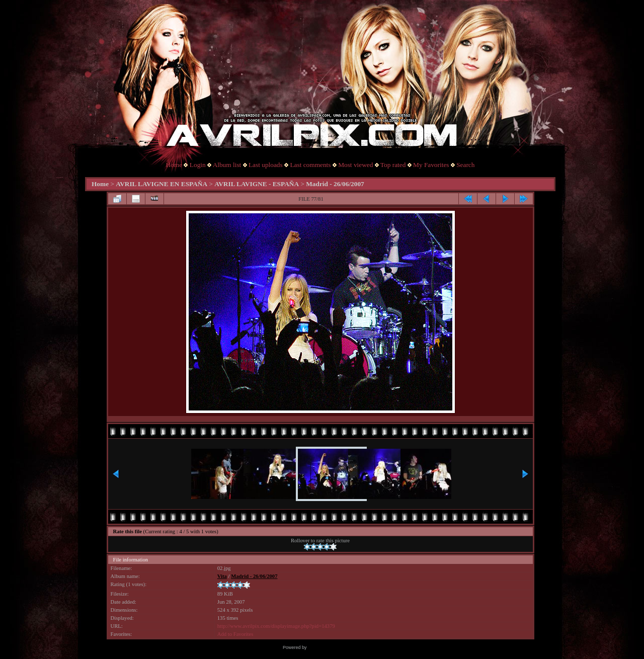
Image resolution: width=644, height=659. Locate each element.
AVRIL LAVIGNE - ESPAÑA (257, 184)
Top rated (393, 165)
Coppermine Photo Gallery (335, 647)
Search (465, 165)
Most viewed (355, 165)
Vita (222, 576)
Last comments (310, 165)
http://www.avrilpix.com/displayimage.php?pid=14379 (276, 626)
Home (174, 165)
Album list (227, 165)
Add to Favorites (235, 634)
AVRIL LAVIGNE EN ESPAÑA (162, 184)
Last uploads (266, 165)
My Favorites (431, 165)
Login (198, 165)
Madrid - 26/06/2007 (335, 184)
